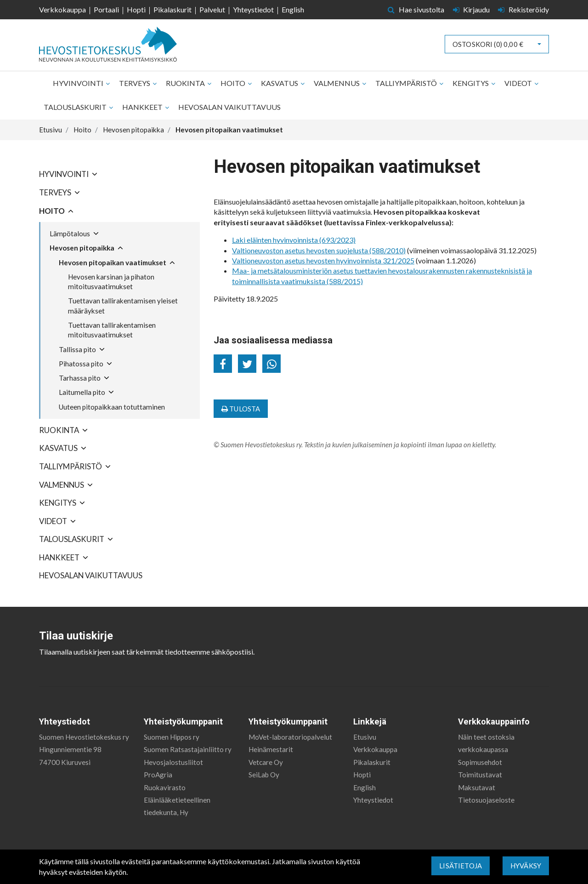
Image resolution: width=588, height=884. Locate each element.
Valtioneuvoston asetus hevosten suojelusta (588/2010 (318, 250)
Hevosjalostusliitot (173, 762)
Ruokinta (186, 83)
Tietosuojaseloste (486, 800)
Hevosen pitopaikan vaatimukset (113, 262)
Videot (519, 83)
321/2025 (399, 260)
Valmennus (337, 83)
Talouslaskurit (76, 107)
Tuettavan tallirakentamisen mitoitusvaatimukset (112, 330)
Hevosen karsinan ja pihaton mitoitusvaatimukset (111, 282)
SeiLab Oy (264, 775)
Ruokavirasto (165, 787)
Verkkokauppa (62, 9)
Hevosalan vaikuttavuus (229, 107)
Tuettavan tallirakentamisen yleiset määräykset (123, 305)
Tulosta (241, 409)
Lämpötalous (70, 234)
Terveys (135, 83)
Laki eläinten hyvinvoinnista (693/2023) (294, 240)
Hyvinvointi (79, 83)
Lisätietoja (461, 866)
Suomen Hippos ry (172, 737)
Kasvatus (280, 83)
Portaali (106, 9)
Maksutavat (477, 787)
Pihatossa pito (81, 364)
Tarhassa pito (80, 378)
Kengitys (471, 83)
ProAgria (158, 775)
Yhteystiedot (253, 9)
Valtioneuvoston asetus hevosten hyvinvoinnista (307, 260)
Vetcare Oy (266, 762)
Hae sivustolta (416, 9)
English (293, 9)
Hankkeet (143, 107)
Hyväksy (526, 866)
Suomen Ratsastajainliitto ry (188, 749)
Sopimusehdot (480, 762)
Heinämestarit (271, 749)
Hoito (234, 83)
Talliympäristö (407, 83)
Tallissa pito (77, 349)
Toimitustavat (480, 775)
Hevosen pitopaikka (82, 248)
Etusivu (365, 737)
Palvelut (212, 9)
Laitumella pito (82, 392)
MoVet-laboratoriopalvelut (290, 737)
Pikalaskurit (172, 9)
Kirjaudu (472, 9)
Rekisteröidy (523, 9)
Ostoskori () (488, 44)
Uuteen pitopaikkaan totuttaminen (112, 407)
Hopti (136, 9)
